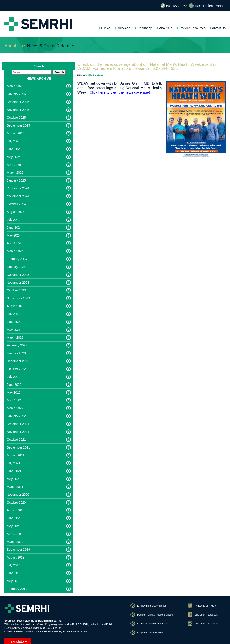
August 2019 (16, 557)
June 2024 (14, 228)
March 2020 (15, 542)
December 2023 (18, 275)
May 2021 (14, 479)
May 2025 (14, 157)
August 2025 (16, 133)
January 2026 (16, 94)
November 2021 (18, 432)
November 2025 (18, 110)
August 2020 (16, 510)
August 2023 (16, 306)
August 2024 (16, 212)
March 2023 (15, 337)
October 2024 (16, 204)
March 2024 (15, 251)
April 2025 (14, 165)
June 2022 (14, 385)
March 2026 (15, 86)
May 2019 (14, 581)
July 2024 (13, 220)
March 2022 (15, 408)
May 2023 (14, 330)
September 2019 (18, 550)
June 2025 (14, 149)
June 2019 (14, 573)
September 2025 (18, 125)
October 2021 (16, 440)
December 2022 (18, 361)
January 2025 (16, 180)
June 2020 (14, 518)
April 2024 (14, 243)
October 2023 (16, 290)
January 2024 (16, 267)
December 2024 (18, 188)
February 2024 (17, 259)
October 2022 (16, 369)
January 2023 (16, 353)
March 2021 (15, 487)
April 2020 (14, 534)
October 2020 (16, 502)
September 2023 (18, 298)
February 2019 (17, 589)
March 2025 (15, 173)
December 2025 (18, 102)
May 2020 (14, 526)
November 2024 (18, 196)
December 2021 (18, 424)
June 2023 (14, 322)
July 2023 (13, 314)
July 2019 (13, 565)
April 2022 (14, 400)
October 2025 (16, 118)
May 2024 (14, 235)
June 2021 (14, 471)
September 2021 (18, 447)
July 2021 (13, 463)
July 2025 (13, 141)
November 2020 (18, 495)
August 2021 (16, 455)
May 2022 (14, 392)
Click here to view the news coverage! (120, 92)
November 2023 (18, 283)
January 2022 (16, 416)
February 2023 (17, 345)
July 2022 (13, 377)
